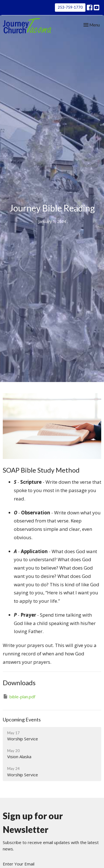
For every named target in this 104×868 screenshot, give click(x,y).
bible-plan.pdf (19, 696)
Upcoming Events (22, 719)
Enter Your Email (19, 864)
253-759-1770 (70, 7)
